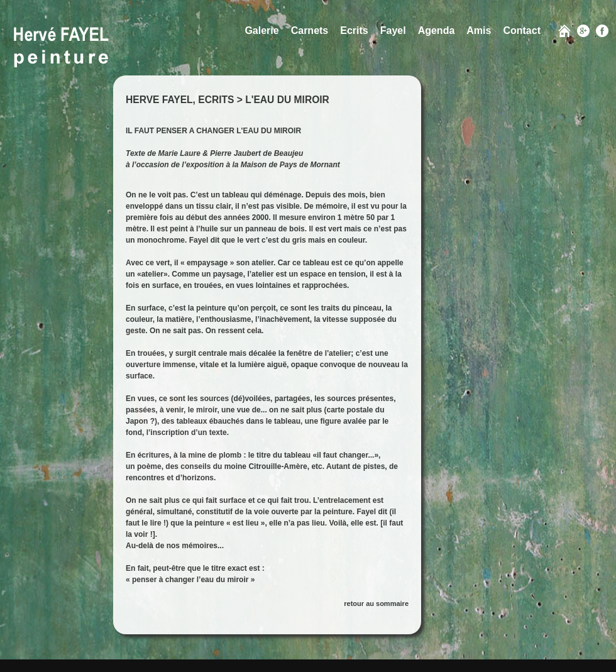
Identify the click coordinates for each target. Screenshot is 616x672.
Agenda (437, 30)
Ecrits (354, 30)
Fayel (393, 30)
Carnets (310, 30)
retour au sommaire (376, 603)
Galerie (261, 30)
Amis (479, 30)
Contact (522, 30)
